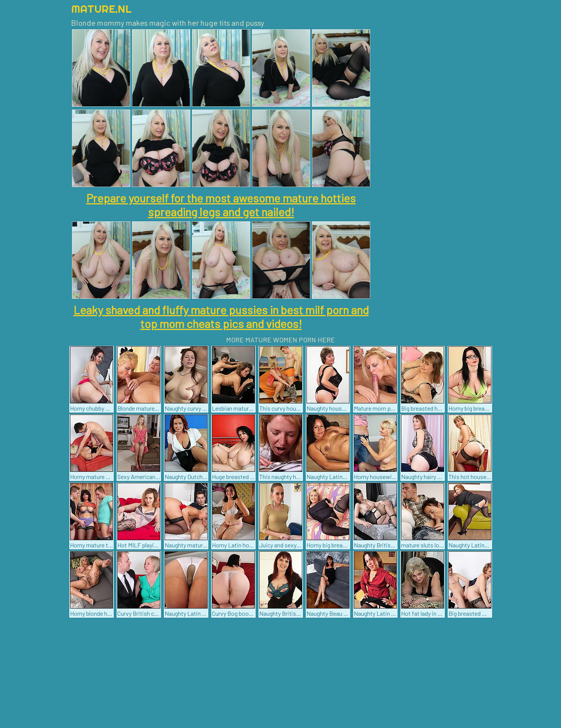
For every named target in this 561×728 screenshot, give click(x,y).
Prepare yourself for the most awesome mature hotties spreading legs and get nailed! (221, 205)
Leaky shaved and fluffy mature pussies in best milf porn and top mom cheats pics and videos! (221, 317)
